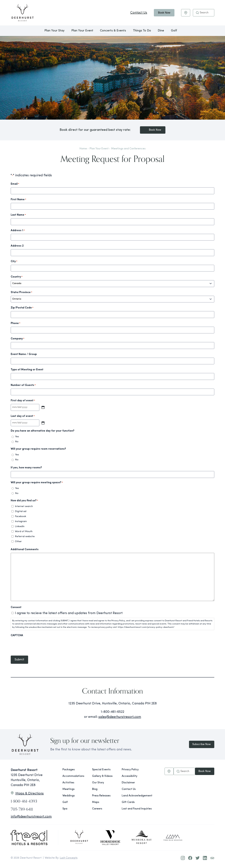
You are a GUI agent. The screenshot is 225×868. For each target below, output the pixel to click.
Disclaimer (128, 783)
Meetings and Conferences (128, 149)
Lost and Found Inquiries (134, 809)
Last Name (18, 215)
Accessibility (129, 776)
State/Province (21, 293)
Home (83, 149)
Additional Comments (25, 550)
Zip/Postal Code (22, 308)
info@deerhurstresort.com (31, 817)
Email (15, 184)
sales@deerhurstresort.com (120, 718)
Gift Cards (128, 802)
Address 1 (18, 231)
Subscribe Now (201, 744)
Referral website (25, 537)
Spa (65, 809)
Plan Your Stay (54, 31)
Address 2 (17, 246)
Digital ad (21, 511)
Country (17, 277)
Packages (69, 770)
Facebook (21, 516)
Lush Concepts (69, 858)
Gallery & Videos (102, 776)
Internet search (24, 506)
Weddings (69, 796)
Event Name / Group (24, 354)
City (14, 262)
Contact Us (139, 13)
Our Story (98, 783)
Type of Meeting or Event (27, 370)
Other (18, 542)
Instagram (21, 521)
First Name (18, 200)
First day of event (23, 401)
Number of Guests (23, 385)
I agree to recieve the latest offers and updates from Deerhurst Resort (69, 613)
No (17, 442)
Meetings (68, 789)
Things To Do (142, 31)
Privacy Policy (130, 770)
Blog (95, 789)
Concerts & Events (113, 31)
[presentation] (36, 645)
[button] (197, 13)
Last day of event (23, 416)
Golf (174, 31)
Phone (15, 324)
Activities (68, 783)
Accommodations (73, 776)
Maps (96, 802)
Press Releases (101, 796)
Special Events (101, 770)
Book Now (164, 13)
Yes (17, 437)
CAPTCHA (17, 635)
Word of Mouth (24, 532)
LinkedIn (20, 527)
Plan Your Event (82, 31)
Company (17, 339)
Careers (97, 809)
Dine (161, 31)
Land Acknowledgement (134, 796)
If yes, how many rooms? (26, 468)
